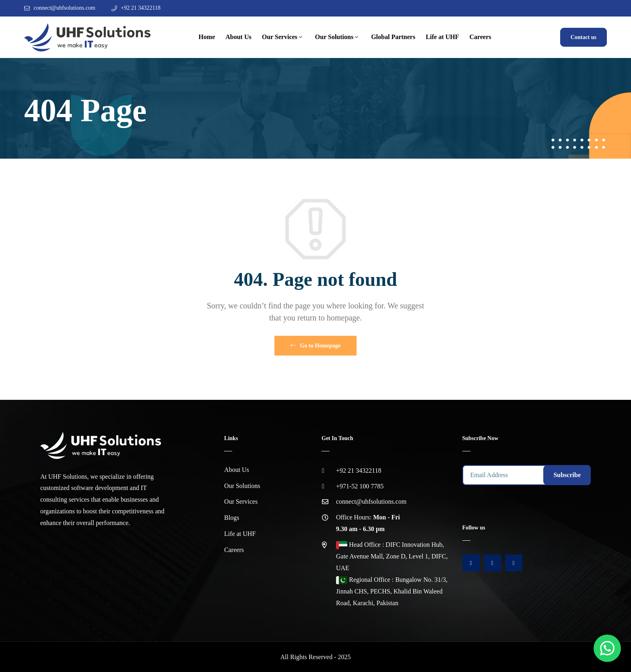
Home (207, 37)
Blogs (232, 518)
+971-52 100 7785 (360, 486)
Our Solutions (334, 37)
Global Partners (393, 37)
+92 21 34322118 (140, 8)
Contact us (584, 37)
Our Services (280, 37)
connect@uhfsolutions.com (65, 8)
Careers (480, 37)
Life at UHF (442, 37)
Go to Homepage (315, 346)
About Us (238, 37)
